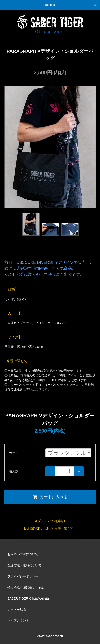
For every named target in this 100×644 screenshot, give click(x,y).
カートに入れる (50, 497)
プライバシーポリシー (23, 576)
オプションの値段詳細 (50, 521)
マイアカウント (18, 621)
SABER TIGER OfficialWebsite (29, 598)
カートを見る (17, 609)
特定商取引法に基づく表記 (26, 587)
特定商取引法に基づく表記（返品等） (50, 529)
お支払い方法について (23, 554)
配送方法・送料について (24, 565)
